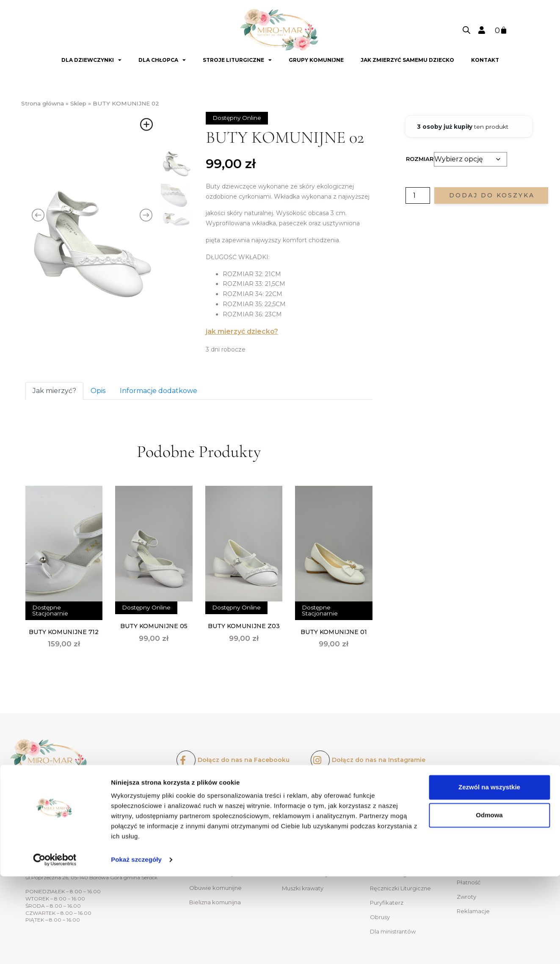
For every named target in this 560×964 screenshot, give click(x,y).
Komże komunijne (307, 831)
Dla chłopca (162, 60)
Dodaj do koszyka (492, 195)
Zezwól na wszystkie (489, 875)
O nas (465, 816)
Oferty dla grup (478, 831)
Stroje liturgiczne (237, 60)
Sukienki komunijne (216, 816)
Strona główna (43, 103)
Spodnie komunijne (309, 845)
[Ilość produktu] (418, 195)
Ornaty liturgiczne (394, 816)
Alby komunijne (303, 816)
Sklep (78, 103)
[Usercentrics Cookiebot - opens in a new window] (55, 947)
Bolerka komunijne (215, 830)
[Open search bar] (466, 30)
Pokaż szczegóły (136, 947)
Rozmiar (420, 159)
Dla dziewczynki (91, 60)
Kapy (377, 831)
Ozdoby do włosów (216, 845)
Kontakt (485, 60)
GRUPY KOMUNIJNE (316, 60)
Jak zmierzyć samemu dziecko (407, 60)
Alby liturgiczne (391, 845)
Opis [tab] (98, 391)
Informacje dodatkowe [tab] (159, 391)
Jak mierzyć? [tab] (54, 391)
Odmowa (489, 902)
